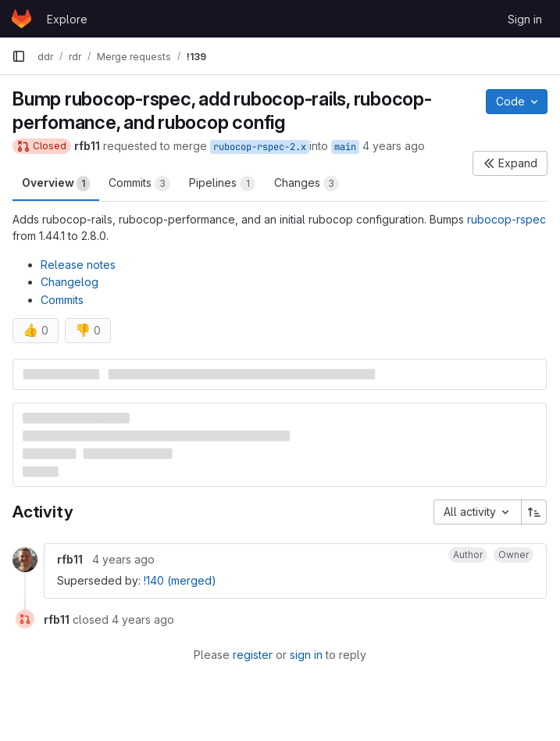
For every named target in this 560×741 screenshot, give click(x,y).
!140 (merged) (180, 580)
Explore (67, 19)
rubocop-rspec (506, 219)
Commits (139, 184)
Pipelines (222, 184)
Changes (307, 184)
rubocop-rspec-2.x (260, 147)
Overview (56, 184)
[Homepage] (21, 19)
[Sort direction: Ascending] (534, 512)
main (345, 147)
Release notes (78, 265)
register (253, 655)
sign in (306, 655)
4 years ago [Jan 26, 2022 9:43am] (394, 146)
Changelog (70, 282)
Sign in (525, 19)
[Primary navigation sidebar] (19, 56)
